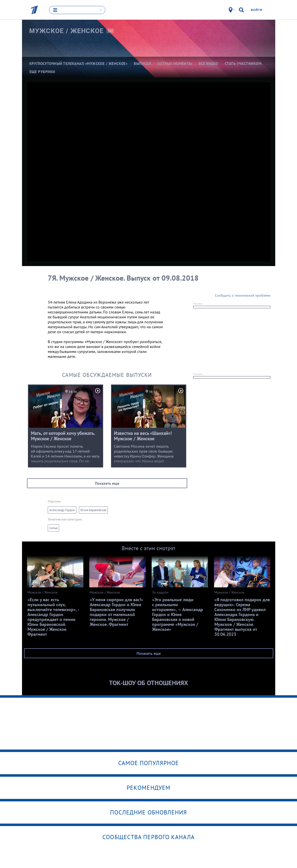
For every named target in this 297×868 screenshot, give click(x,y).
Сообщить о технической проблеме (243, 295)
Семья (53, 528)
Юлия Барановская (93, 510)
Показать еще (107, 483)
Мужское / (67, 31)
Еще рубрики (42, 72)
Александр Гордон (62, 510)
